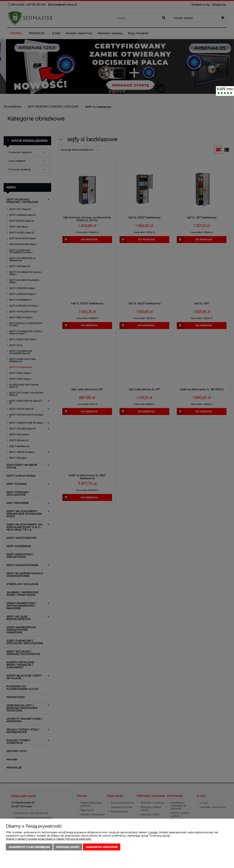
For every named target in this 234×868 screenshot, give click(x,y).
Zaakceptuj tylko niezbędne (29, 847)
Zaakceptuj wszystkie (102, 847)
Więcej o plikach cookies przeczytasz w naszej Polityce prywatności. (49, 839)
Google (153, 832)
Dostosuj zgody (68, 847)
